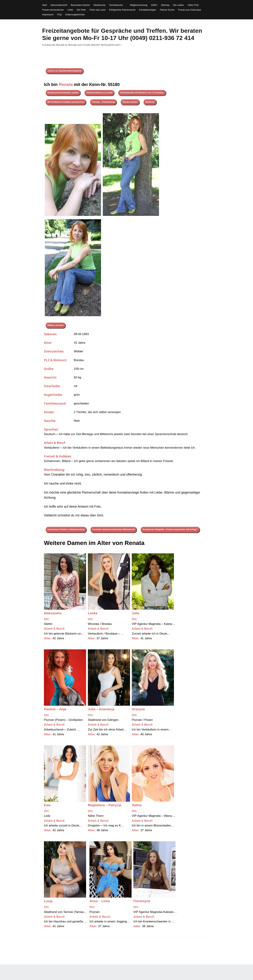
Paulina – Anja (55, 709)
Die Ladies (178, 5)
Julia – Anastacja (101, 709)
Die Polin (81, 10)
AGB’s (154, 5)
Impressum (48, 15)
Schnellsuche (116, 5)
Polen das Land (98, 10)
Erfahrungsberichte (75, 15)
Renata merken (130, 102)
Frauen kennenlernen (53, 10)
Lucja (48, 901)
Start (45, 5)
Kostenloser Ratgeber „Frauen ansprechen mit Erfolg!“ (170, 529)
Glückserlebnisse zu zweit (99, 93)
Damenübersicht (59, 5)
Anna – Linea (100, 901)
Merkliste (150, 102)
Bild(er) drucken (56, 325)
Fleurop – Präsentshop (103, 102)
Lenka (93, 613)
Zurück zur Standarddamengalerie (64, 71)
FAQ (59, 15)
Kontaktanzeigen (148, 10)
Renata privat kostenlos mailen (63, 93)
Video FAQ (193, 5)
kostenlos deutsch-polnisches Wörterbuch (114, 529)
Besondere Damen (80, 5)
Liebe (70, 10)
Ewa (47, 805)
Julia (136, 613)
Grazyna (138, 709)
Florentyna (142, 901)
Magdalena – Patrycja (105, 805)
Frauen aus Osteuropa (189, 10)
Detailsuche (100, 5)
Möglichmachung (139, 5)
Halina (137, 805)
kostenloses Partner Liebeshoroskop (66, 529)
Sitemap (165, 5)
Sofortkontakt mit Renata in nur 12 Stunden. (142, 93)
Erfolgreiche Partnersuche (122, 10)
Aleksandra (53, 613)
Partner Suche (167, 10)
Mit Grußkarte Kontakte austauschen (66, 102)
